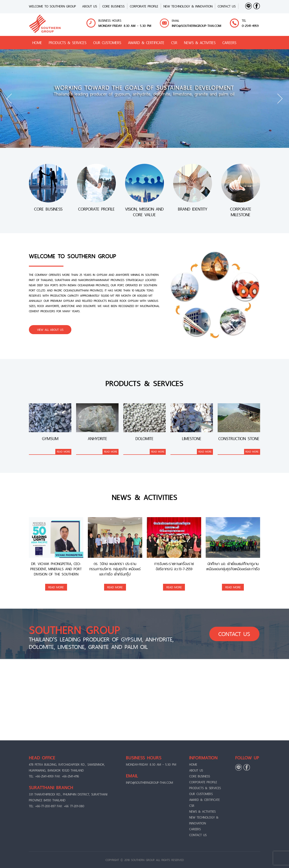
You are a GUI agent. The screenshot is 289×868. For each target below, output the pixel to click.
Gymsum (50, 439)
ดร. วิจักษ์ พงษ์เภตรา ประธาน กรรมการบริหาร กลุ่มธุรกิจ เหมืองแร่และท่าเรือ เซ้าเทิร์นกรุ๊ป (115, 569)
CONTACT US (227, 6)
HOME (37, 43)
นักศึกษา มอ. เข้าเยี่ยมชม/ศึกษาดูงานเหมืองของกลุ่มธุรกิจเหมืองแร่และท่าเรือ (233, 567)
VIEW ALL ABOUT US (50, 330)
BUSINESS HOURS (110, 21)
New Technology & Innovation (188, 6)
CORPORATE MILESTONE (241, 212)
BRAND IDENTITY (193, 209)
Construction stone (239, 439)
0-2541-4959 (250, 26)
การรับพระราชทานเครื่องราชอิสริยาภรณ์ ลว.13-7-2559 (174, 567)
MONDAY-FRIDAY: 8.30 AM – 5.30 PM (125, 26)
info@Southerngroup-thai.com (197, 26)
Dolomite (144, 439)
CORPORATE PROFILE (144, 6)
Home (193, 765)
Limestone (192, 439)
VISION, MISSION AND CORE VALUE (144, 212)
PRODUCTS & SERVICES (68, 43)
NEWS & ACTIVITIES (200, 43)
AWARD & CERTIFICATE (146, 43)
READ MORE (63, 452)
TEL (244, 21)
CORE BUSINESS (113, 6)
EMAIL (175, 21)
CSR (174, 43)
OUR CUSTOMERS (107, 43)
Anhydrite (97, 439)
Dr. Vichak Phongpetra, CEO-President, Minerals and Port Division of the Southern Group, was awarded (56, 569)
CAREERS (229, 43)
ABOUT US (90, 6)
